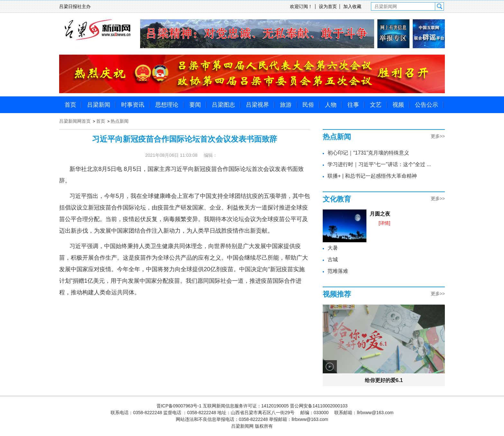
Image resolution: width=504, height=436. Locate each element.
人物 (331, 105)
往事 (353, 105)
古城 (333, 259)
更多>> (438, 136)
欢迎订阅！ (301, 6)
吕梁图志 (223, 105)
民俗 (308, 105)
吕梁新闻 (99, 105)
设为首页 (328, 6)
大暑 (333, 248)
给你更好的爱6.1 (384, 380)
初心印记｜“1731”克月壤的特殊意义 (368, 153)
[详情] (384, 223)
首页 (70, 105)
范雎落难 (338, 271)
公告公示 (427, 105)
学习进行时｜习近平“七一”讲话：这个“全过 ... (379, 164)
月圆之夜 (380, 214)
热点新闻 (120, 121)
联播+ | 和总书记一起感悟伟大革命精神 (372, 176)
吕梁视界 (257, 105)
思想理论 (167, 105)
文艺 (376, 105)
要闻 (195, 105)
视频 (398, 105)
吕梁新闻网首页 (75, 121)
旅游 (286, 105)
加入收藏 (352, 6)
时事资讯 (133, 105)
